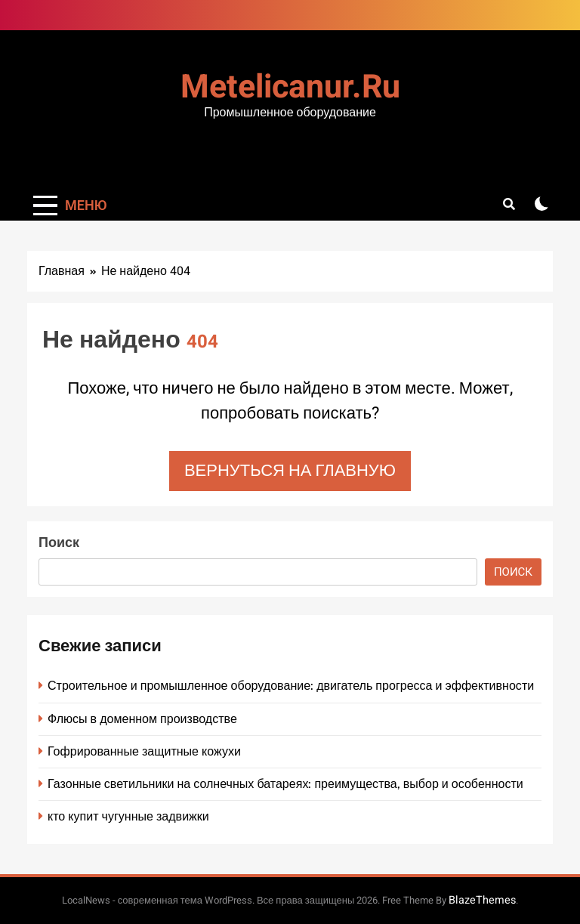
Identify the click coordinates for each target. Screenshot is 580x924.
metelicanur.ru (290, 87)
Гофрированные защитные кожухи (144, 751)
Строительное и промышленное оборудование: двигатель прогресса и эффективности (291, 686)
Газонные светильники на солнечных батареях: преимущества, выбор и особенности (285, 784)
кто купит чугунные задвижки (128, 816)
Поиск (59, 543)
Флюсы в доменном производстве (142, 719)
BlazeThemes (482, 900)
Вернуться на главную (290, 471)
